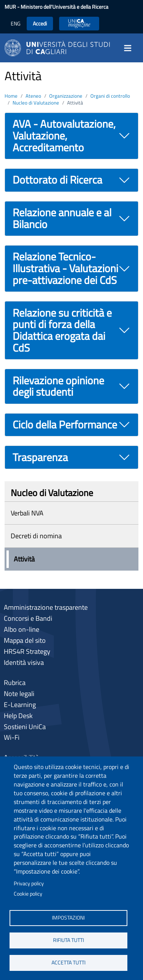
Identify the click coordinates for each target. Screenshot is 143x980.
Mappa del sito (25, 640)
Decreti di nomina (36, 536)
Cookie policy (28, 894)
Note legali (19, 694)
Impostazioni (68, 918)
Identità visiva (24, 662)
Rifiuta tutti (68, 940)
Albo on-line (22, 629)
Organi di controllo (110, 96)
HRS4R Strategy (27, 651)
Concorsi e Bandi (28, 618)
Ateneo (33, 96)
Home (11, 96)
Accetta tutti (68, 963)
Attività (24, 559)
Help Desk (18, 716)
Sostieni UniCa (25, 727)
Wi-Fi (12, 737)
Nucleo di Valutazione (36, 103)
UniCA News (79, 23)
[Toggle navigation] (130, 48)
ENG (16, 23)
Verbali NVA (27, 513)
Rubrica (15, 683)
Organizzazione (66, 96)
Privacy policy (29, 883)
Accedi (40, 23)
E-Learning (20, 705)
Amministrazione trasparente (46, 607)
